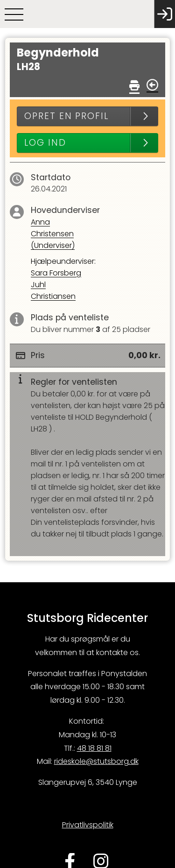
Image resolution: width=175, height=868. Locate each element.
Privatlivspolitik (88, 825)
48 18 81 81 (94, 748)
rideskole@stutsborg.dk (96, 761)
